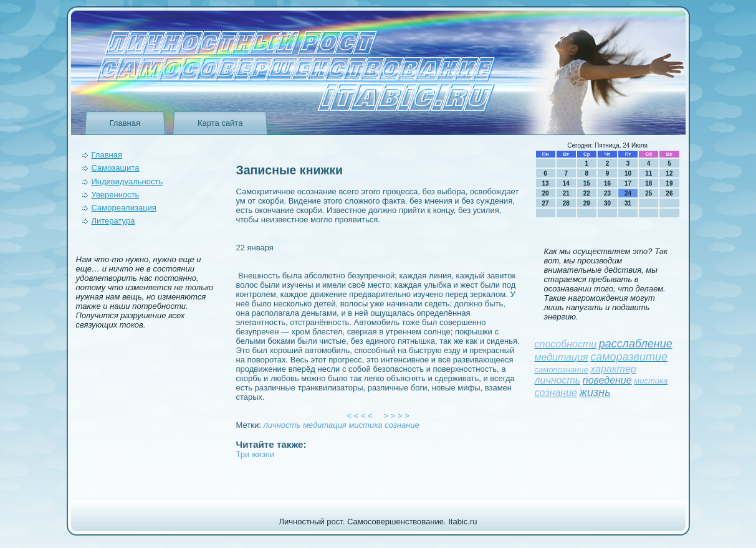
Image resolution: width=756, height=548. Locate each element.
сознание (402, 425)
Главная (125, 123)
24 (628, 193)
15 (587, 183)
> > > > (396, 416)
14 (566, 183)
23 (607, 193)
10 (628, 173)
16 (607, 183)
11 (648, 173)
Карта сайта (220, 123)
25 (648, 193)
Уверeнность (116, 195)
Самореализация (124, 208)
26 (669, 193)
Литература (113, 221)
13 (546, 183)
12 (669, 173)
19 (669, 183)
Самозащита (116, 168)
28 (566, 203)
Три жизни (256, 454)
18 (648, 183)
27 (546, 203)
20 (546, 193)
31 (628, 203)
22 (587, 193)
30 (607, 203)
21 (566, 193)
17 (628, 183)
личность (282, 425)
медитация (325, 425)
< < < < (360, 416)
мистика (365, 425)
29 (587, 203)
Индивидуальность (127, 182)
